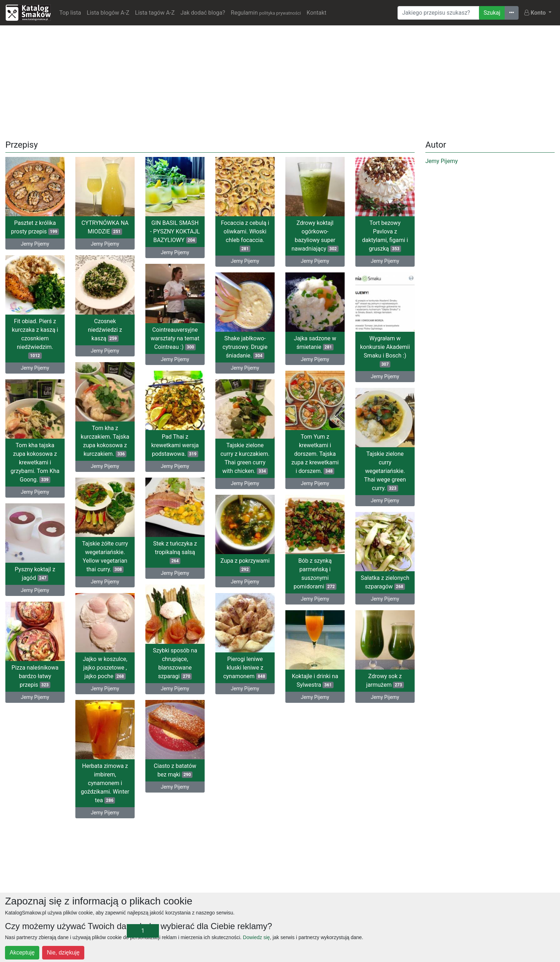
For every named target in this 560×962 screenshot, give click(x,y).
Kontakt (317, 13)
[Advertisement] (280, 81)
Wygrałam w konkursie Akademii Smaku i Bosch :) (385, 351)
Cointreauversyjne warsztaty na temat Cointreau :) (175, 338)
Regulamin (266, 13)
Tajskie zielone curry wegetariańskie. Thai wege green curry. (385, 471)
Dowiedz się (256, 937)
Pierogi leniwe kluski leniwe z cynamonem (245, 668)
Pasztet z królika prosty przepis (35, 227)
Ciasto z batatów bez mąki (175, 770)
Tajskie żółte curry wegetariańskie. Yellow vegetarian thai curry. (105, 556)
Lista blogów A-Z (108, 13)
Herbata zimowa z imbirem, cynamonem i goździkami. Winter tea (105, 783)
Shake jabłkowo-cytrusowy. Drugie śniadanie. (245, 347)
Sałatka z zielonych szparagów (385, 582)
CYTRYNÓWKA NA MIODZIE (105, 227)
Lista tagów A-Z (155, 13)
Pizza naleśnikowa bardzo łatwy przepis (35, 676)
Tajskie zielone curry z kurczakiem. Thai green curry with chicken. (245, 458)
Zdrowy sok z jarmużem (385, 680)
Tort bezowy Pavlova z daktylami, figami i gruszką (385, 236)
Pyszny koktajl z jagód (35, 574)
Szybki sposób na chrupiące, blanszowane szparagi (175, 663)
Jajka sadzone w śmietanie (315, 343)
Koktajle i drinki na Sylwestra (315, 680)
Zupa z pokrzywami (245, 565)
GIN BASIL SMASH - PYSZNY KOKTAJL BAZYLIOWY (175, 231)
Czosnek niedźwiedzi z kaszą (105, 330)
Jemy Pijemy (35, 244)
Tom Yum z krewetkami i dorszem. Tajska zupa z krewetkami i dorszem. (315, 454)
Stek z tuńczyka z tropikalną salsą (175, 552)
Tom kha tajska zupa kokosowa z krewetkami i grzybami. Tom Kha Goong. (35, 462)
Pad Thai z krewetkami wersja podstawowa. (175, 445)
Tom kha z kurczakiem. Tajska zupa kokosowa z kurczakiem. (105, 441)
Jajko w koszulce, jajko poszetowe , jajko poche (105, 668)
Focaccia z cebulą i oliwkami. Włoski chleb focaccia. (245, 236)
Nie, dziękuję (63, 953)
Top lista (70, 13)
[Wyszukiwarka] (438, 13)
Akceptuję (22, 953)
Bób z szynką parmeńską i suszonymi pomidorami (315, 574)
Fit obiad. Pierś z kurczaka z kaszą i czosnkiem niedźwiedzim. (35, 338)
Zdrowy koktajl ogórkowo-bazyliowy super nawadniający (315, 236)
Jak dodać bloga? (203, 13)
